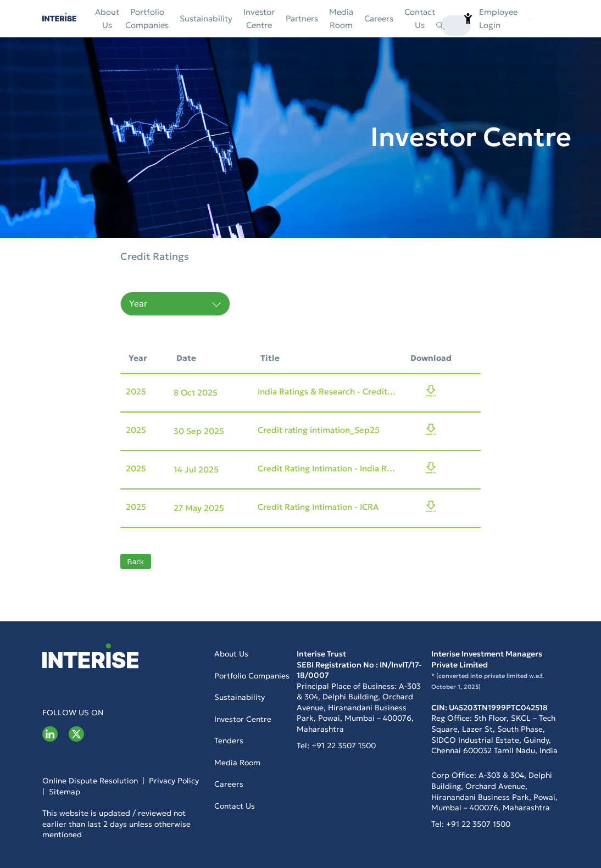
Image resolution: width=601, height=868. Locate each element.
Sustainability (206, 18)
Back (136, 562)
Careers (379, 18)
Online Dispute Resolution (90, 781)
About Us (107, 18)
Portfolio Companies (147, 18)
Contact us (420, 18)
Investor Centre (259, 18)
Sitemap (63, 792)
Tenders (229, 741)
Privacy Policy (174, 781)
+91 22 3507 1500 (343, 745)
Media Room (341, 18)
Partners (302, 18)
